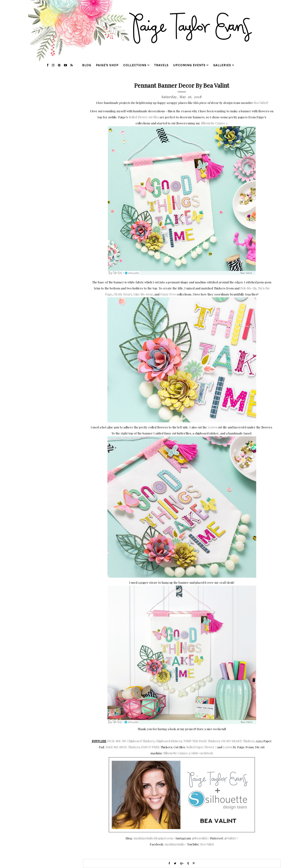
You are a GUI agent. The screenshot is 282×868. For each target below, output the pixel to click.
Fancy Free (168, 294)
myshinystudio (175, 844)
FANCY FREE (150, 747)
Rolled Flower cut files (144, 117)
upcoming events (189, 65)
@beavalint (200, 838)
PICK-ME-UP (116, 741)
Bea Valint (260, 103)
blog (87, 65)
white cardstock (202, 753)
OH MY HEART (231, 741)
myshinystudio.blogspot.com (153, 838)
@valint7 (230, 838)
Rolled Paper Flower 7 (201, 747)
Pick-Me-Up (248, 288)
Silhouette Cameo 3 (214, 123)
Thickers (214, 741)
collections (135, 65)
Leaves (212, 427)
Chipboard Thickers (141, 741)
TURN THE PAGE (195, 741)
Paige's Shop (107, 65)
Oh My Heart (123, 294)
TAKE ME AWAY (116, 747)
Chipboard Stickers (169, 741)
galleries (222, 65)
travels (161, 65)
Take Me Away (143, 294)
